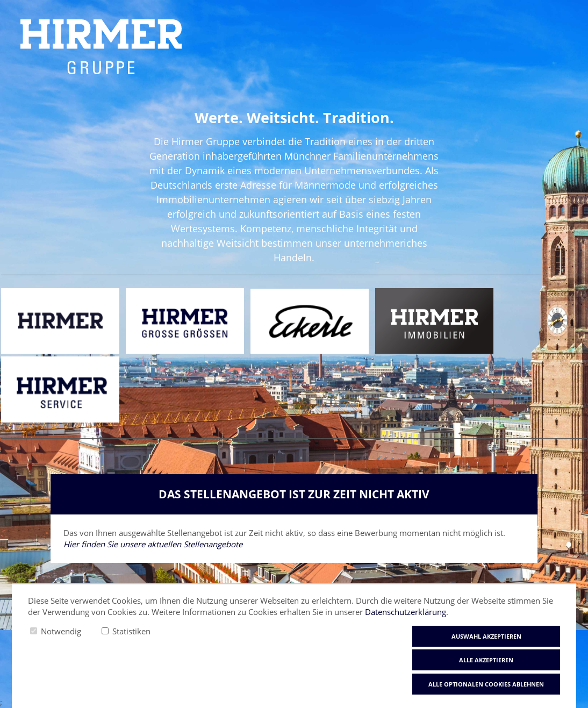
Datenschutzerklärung (406, 612)
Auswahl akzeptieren (486, 636)
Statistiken (131, 631)
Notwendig (61, 631)
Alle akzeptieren (486, 660)
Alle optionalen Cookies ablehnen (486, 684)
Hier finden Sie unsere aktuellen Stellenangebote (153, 544)
